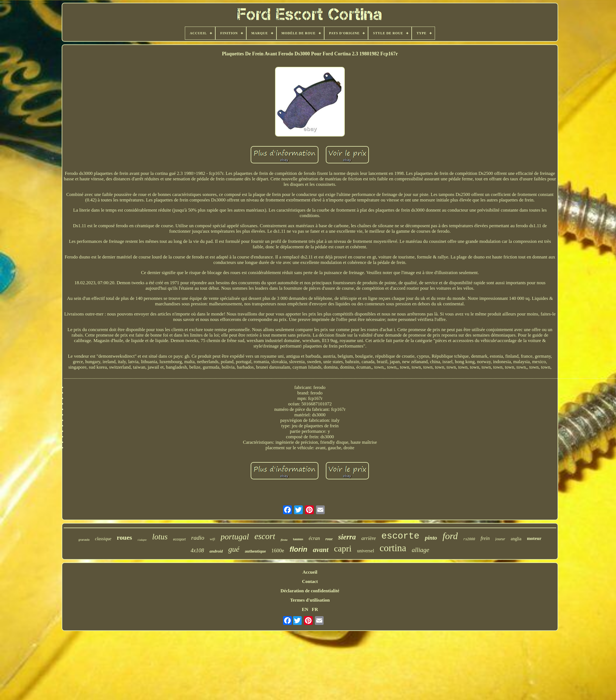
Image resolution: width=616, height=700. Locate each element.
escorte (401, 536)
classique (103, 539)
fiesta (284, 540)
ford (450, 536)
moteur (534, 538)
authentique (255, 551)
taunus (298, 539)
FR (315, 609)
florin (299, 549)
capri (343, 548)
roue (329, 539)
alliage (420, 550)
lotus (160, 537)
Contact (310, 581)
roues (125, 537)
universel (366, 551)
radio (198, 538)
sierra (347, 537)
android (216, 551)
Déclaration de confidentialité (310, 591)
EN (305, 609)
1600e (278, 550)
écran (314, 538)
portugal (235, 537)
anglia (516, 539)
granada (84, 540)
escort (265, 536)
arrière (368, 538)
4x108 (197, 550)
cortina (393, 548)
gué (234, 549)
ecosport (179, 539)
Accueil (310, 572)
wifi (213, 539)
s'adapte (142, 540)
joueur (500, 539)
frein (485, 538)
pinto (431, 538)
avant (321, 550)
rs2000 (469, 539)
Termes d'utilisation (310, 600)
